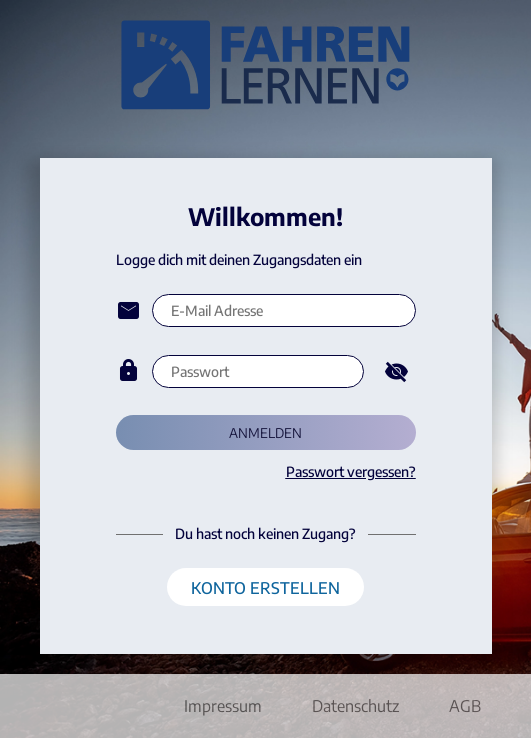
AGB (465, 706)
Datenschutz (355, 706)
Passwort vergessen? (351, 471)
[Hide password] (396, 371)
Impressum (223, 706)
